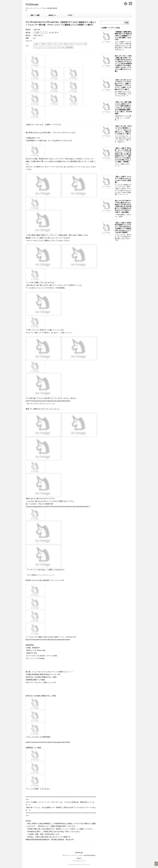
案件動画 (69, 47)
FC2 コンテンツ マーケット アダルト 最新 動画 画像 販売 (79, 855)
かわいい (73, 44)
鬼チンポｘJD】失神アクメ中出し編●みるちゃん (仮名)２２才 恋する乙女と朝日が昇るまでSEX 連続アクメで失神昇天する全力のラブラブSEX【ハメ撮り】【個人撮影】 (123, 206)
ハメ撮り (42, 44)
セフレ (80, 44)
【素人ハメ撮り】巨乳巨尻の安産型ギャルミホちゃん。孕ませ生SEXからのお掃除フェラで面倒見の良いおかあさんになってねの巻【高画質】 (123, 228)
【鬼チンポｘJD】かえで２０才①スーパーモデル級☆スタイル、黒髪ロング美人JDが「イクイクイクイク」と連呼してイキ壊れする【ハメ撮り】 (123, 85)
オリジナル (58, 44)
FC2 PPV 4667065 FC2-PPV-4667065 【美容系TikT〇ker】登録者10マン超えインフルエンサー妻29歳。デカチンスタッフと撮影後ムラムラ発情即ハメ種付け (61, 23)
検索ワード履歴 (35, 15)
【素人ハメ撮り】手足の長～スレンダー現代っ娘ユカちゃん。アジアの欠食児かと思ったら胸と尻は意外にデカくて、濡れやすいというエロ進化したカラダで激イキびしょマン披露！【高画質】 (123, 155)
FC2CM (70, 15)
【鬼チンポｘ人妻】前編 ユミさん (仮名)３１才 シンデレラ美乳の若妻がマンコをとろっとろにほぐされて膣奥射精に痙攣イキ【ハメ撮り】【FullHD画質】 (123, 108)
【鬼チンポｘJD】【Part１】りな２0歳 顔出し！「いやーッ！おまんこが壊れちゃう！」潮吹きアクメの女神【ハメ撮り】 (123, 130)
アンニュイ (38, 47)
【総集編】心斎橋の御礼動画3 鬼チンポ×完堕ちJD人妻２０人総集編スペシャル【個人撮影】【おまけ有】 (123, 36)
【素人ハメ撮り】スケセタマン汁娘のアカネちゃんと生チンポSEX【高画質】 (123, 179)
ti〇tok (62, 47)
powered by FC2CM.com (82, 865)
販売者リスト (53, 15)
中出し (50, 44)
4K (85, 44)
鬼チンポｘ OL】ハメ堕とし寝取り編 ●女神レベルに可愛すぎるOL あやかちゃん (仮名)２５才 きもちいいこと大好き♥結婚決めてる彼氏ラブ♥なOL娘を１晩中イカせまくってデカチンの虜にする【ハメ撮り (123, 63)
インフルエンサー (50, 47)
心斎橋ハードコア (41, 33)
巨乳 (66, 44)
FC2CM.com (32, 4)
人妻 (36, 44)
